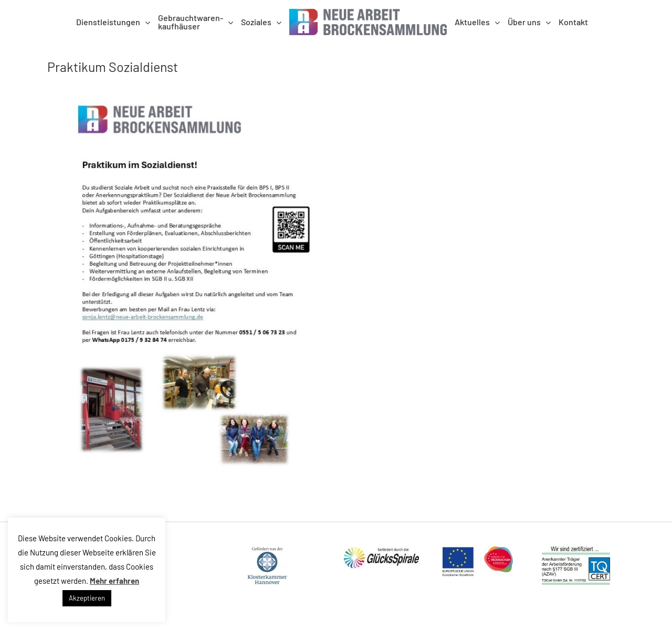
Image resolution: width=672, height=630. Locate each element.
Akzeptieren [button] (87, 598)
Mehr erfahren (114, 581)
